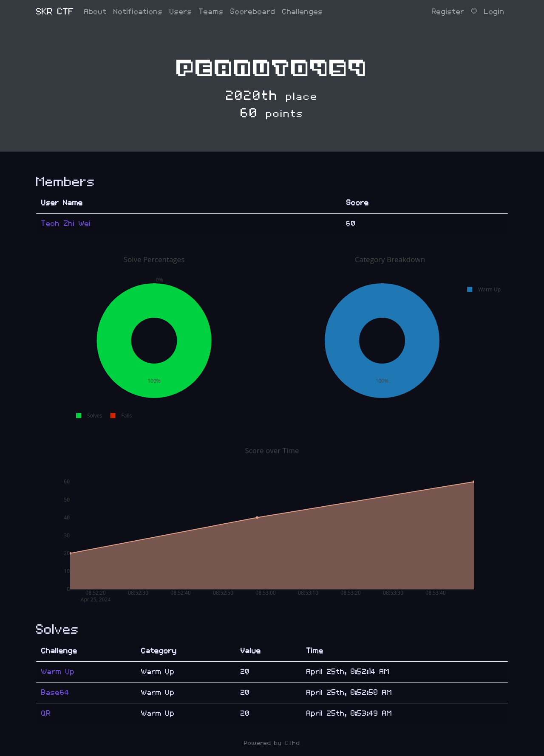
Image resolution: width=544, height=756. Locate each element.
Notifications (138, 12)
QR (46, 713)
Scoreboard (253, 12)
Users (181, 12)
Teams (211, 12)
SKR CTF (55, 12)
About (95, 12)
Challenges (303, 12)
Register (448, 12)
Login (494, 12)
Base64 (55, 693)
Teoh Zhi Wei (66, 224)
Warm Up (58, 672)
